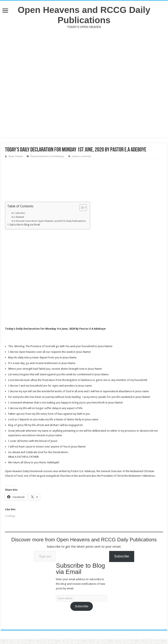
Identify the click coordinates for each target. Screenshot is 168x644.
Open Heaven (16, 156)
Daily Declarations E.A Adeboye (47, 156)
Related (20, 217)
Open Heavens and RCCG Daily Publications (84, 15)
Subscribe (81, 606)
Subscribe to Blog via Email (25, 225)
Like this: (20, 213)
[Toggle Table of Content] (81, 208)
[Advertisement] (84, 83)
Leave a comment (82, 156)
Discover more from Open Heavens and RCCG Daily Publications (51, 221)
